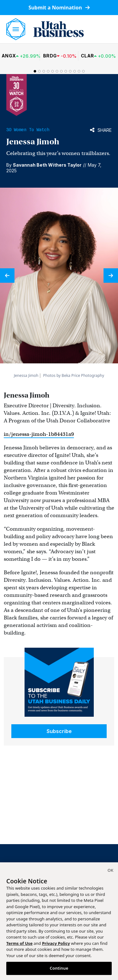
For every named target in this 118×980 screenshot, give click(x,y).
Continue (59, 968)
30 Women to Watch (28, 130)
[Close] (110, 871)
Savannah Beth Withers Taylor (47, 165)
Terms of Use (19, 943)
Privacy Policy (56, 943)
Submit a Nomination (59, 8)
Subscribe (59, 731)
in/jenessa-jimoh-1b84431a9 (39, 434)
